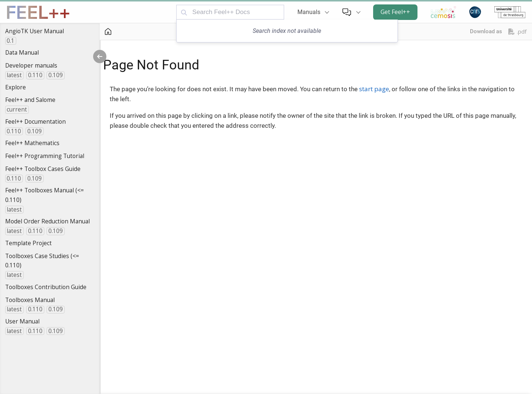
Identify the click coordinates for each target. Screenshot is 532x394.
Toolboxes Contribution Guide (46, 287)
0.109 (56, 75)
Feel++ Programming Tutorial (45, 156)
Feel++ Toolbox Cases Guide (43, 169)
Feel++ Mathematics (32, 143)
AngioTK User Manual (35, 31)
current (17, 109)
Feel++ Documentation (35, 121)
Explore (16, 87)
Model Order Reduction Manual (47, 221)
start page (374, 89)
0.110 (35, 75)
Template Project (28, 243)
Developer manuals (31, 65)
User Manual (22, 321)
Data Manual (22, 52)
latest (14, 75)
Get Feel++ (395, 12)
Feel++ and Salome (30, 100)
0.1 (11, 41)
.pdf (517, 32)
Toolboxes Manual (30, 300)
